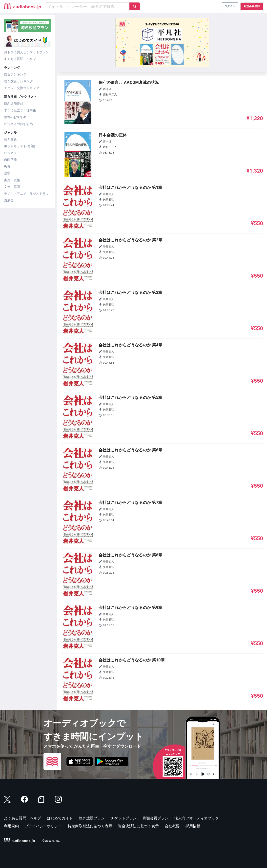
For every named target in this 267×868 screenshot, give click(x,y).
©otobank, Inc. (51, 841)
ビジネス (10, 153)
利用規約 (11, 826)
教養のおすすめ (15, 117)
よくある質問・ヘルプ (20, 59)
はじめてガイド (60, 818)
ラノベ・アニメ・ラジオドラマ (26, 194)
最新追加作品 (14, 103)
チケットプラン (124, 818)
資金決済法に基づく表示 (138, 826)
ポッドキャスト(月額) (20, 146)
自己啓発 (10, 160)
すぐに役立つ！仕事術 (20, 110)
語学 (7, 173)
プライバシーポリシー (43, 826)
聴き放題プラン (92, 818)
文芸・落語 (12, 187)
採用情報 (193, 826)
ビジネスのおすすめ (18, 124)
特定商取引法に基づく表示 (90, 826)
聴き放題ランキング (18, 81)
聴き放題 (10, 139)
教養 (7, 167)
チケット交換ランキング (22, 88)
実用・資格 (12, 180)
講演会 (9, 200)
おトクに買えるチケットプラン (26, 52)
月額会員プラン (155, 818)
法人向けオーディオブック (197, 818)
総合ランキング (15, 74)
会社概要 (172, 826)
